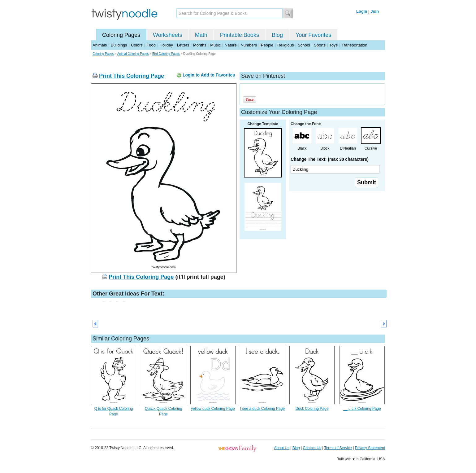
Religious (286, 45)
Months (200, 45)
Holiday (166, 45)
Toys (333, 45)
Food (151, 45)
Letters (183, 45)
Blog (277, 35)
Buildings (119, 45)
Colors (137, 45)
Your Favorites (313, 35)
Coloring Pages (121, 35)
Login (362, 11)
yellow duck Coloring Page (213, 409)
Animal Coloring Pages (133, 54)
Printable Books (240, 35)
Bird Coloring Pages (166, 54)
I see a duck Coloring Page (262, 409)
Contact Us (312, 448)
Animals (100, 45)
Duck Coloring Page (312, 409)
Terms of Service (338, 448)
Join (375, 11)
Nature (231, 45)
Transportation (354, 45)
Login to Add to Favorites (209, 75)
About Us (282, 448)
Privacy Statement (370, 448)
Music (215, 45)
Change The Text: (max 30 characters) (330, 159)
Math (201, 35)
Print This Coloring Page (132, 76)
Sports (320, 45)
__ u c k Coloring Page (362, 409)
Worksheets (168, 35)
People (267, 45)
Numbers (249, 45)
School (304, 45)
